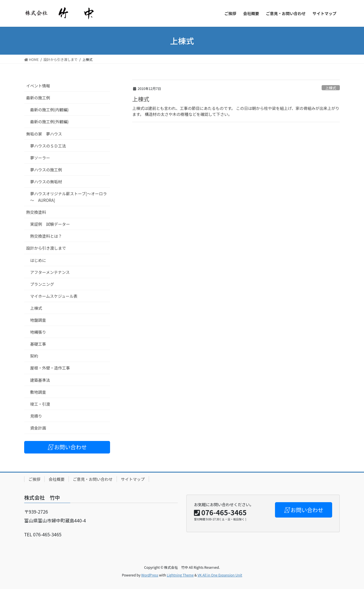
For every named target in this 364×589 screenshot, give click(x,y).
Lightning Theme (180, 575)
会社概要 (57, 479)
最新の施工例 (38, 98)
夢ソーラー (40, 158)
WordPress (150, 575)
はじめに (38, 260)
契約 (34, 356)
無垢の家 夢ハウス (44, 134)
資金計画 (38, 428)
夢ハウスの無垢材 (46, 182)
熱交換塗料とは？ (46, 236)
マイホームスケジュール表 (54, 296)
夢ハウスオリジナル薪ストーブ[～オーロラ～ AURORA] (69, 197)
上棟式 (331, 88)
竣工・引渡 (40, 404)
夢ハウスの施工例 (46, 170)
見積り (36, 416)
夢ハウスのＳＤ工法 (48, 146)
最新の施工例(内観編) (49, 110)
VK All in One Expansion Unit (220, 575)
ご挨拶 (34, 479)
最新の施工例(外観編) (49, 122)
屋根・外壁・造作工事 (50, 368)
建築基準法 (40, 380)
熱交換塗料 (36, 212)
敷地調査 (38, 392)
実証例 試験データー (50, 224)
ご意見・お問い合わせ (93, 479)
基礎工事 (38, 344)
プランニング (42, 284)
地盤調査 (38, 320)
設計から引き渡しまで (46, 248)
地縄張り (38, 332)
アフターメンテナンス (50, 272)
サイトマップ (133, 479)
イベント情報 (38, 86)
